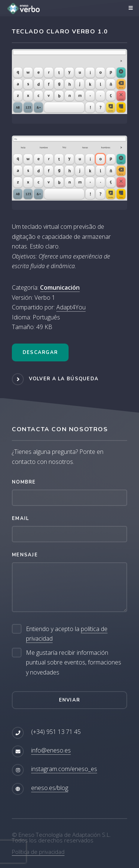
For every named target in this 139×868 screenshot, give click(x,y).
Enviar (70, 700)
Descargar (40, 352)
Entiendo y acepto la (67, 634)
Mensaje (25, 555)
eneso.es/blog (50, 788)
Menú (130, 8)
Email (20, 518)
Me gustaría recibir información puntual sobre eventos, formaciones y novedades (74, 662)
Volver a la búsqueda (64, 379)
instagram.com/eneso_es (64, 769)
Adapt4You (71, 307)
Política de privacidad (38, 852)
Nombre (24, 482)
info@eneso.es (51, 750)
